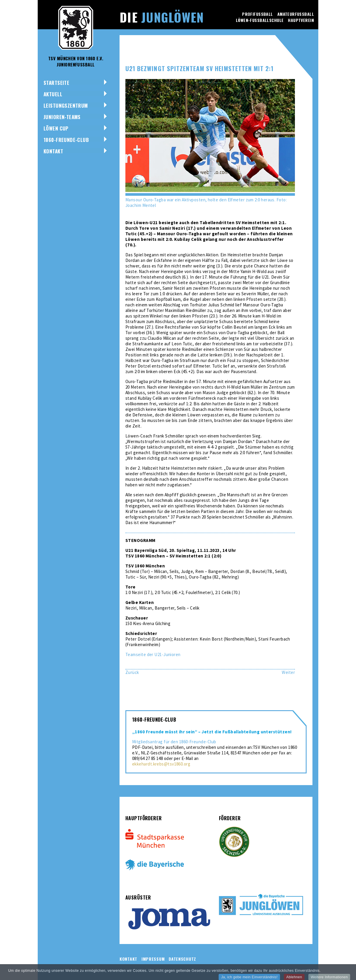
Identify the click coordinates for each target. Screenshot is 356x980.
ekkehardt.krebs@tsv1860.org (161, 764)
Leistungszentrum (66, 105)
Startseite (56, 83)
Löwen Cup (56, 128)
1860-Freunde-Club (66, 140)
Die (162, 17)
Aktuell (53, 94)
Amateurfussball (296, 14)
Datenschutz (182, 959)
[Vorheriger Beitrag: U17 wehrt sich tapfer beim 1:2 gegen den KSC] (132, 672)
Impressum (153, 959)
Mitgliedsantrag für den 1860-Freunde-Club (174, 742)
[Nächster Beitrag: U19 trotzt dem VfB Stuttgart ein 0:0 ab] (288, 672)
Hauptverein (301, 20)
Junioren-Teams (62, 117)
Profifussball (257, 14)
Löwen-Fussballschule (260, 20)
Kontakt (53, 151)
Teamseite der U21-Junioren (153, 654)
